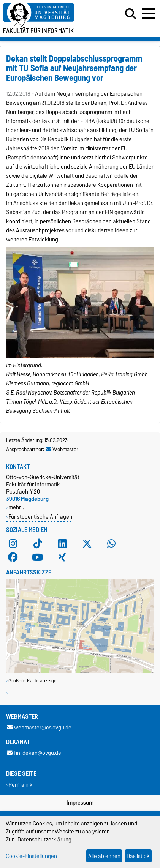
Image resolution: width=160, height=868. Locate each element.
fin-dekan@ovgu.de (34, 753)
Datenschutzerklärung (44, 839)
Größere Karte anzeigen (34, 681)
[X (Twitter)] (87, 543)
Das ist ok (138, 856)
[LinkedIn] (62, 543)
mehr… (16, 507)
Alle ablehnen (104, 856)
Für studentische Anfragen (40, 517)
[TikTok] (38, 543)
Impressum (80, 803)
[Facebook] (13, 557)
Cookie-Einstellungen (31, 856)
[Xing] (62, 557)
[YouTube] (38, 557)
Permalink (21, 785)
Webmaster (62, 449)
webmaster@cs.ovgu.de (39, 728)
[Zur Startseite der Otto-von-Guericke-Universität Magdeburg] (49, 15)
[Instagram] (13, 543)
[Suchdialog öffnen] (131, 14)
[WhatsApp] (111, 543)
